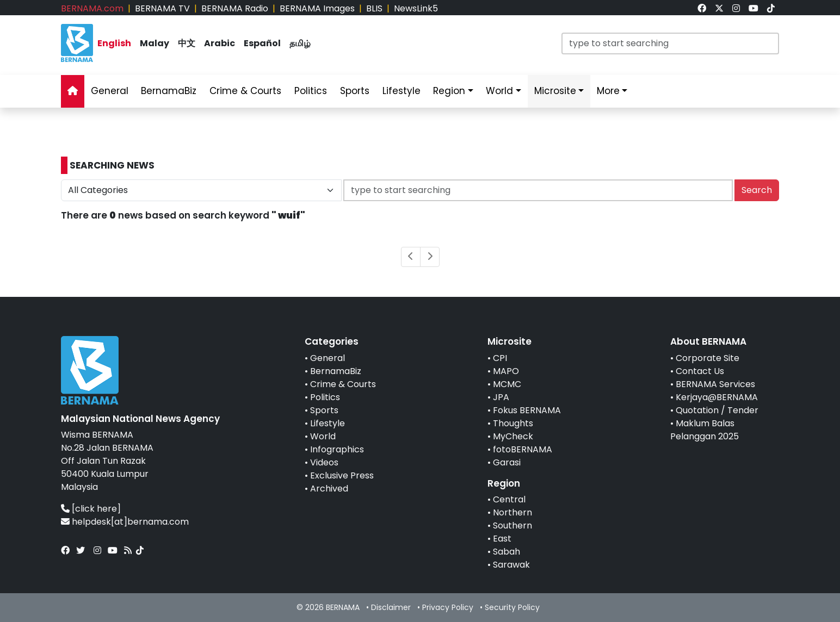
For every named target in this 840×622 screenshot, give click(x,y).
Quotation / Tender (717, 410)
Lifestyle (328, 423)
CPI (500, 358)
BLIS (374, 8)
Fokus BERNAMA (527, 410)
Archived (329, 489)
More (608, 91)
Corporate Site (708, 358)
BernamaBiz (336, 371)
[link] (702, 8)
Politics (325, 397)
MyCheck (513, 436)
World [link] (499, 91)
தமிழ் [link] (300, 43)
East (502, 539)
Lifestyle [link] (402, 91)
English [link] (114, 43)
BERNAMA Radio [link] (235, 8)
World (323, 436)
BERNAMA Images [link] (317, 8)
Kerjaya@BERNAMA (717, 397)
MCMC (507, 384)
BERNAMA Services (715, 384)
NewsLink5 (416, 8)
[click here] (96, 509)
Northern (512, 512)
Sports (324, 410)
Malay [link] (155, 43)
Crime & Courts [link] (245, 91)
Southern (512, 525)
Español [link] (262, 43)
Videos (324, 462)
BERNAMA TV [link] (162, 8)
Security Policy (512, 607)
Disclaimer (391, 607)
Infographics (337, 449)
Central (509, 499)
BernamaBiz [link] (169, 91)
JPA (501, 397)
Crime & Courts (343, 384)
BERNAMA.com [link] (92, 8)
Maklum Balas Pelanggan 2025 (705, 430)
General (328, 358)
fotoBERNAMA (523, 449)
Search (757, 190)
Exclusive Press (342, 475)
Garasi (507, 462)
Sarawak (511, 565)
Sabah (507, 552)
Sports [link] (355, 91)
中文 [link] (187, 43)
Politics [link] (311, 91)
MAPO (506, 371)
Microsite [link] (555, 91)
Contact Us (700, 371)
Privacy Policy (448, 607)
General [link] (110, 91)
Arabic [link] (220, 43)
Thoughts (513, 423)
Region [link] (449, 91)
